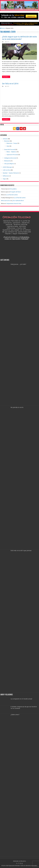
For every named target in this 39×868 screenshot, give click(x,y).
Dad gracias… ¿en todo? (18, 264)
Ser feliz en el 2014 (10, 84)
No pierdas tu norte (17, 407)
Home (2, 28)
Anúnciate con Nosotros (19, 861)
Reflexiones (6, 176)
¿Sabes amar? (15, 715)
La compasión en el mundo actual (21, 699)
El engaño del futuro (16, 192)
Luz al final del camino (12, 195)
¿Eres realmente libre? (18, 201)
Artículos (5, 139)
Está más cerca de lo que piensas (21, 551)
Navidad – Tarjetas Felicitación (11, 173)
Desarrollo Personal (10, 150)
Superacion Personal (12, 155)
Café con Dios (7, 170)
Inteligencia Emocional (10, 158)
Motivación (7, 161)
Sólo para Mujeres (9, 164)
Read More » (6, 77)
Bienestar (7, 141)
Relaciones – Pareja (12, 143)
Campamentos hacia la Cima (14, 204)
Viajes (4, 179)
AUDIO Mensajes (7, 167)
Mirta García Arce (6, 201)
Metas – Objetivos (11, 152)
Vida (8, 146)
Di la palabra (13, 189)
